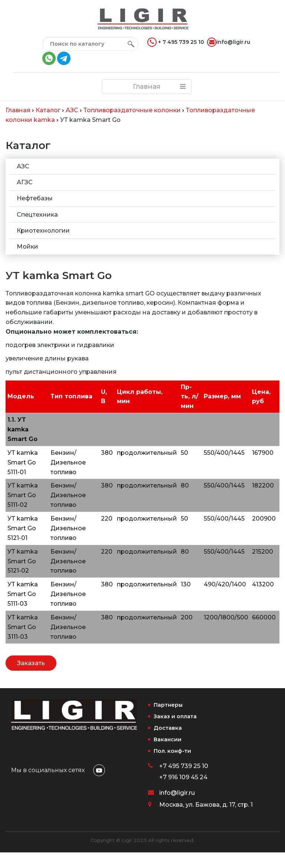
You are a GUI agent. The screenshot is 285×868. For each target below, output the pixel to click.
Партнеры (168, 705)
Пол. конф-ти (172, 751)
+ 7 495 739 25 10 (176, 42)
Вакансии (168, 739)
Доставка (168, 728)
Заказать (31, 663)
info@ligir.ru (229, 42)
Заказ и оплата (175, 716)
